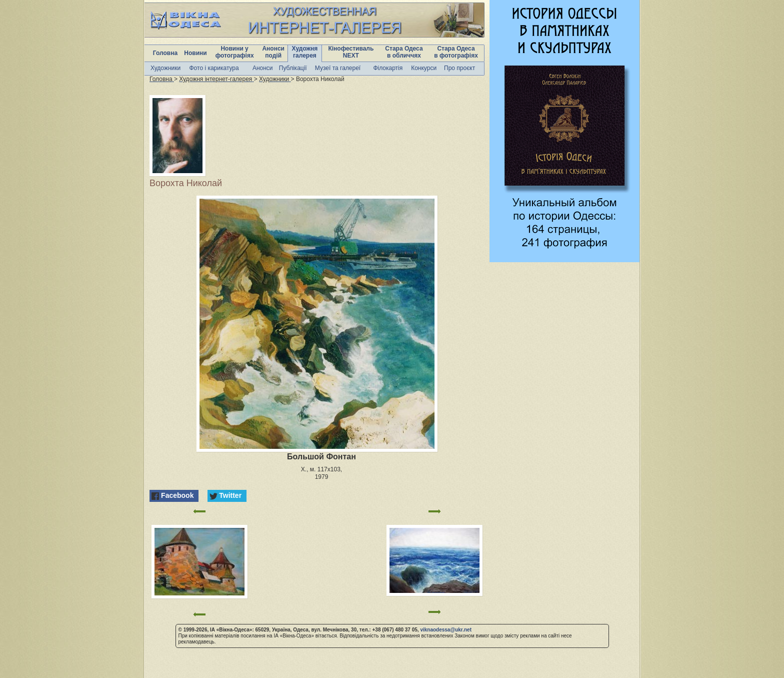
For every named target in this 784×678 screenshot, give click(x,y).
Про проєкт (459, 68)
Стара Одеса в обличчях (404, 52)
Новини (195, 53)
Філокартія (388, 68)
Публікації (293, 68)
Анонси (263, 68)
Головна (165, 53)
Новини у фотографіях (235, 52)
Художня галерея (305, 52)
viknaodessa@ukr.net (446, 630)
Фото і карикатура (214, 68)
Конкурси (424, 68)
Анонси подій (273, 52)
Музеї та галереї (338, 68)
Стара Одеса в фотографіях (456, 52)
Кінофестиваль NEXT (351, 52)
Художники (165, 68)
